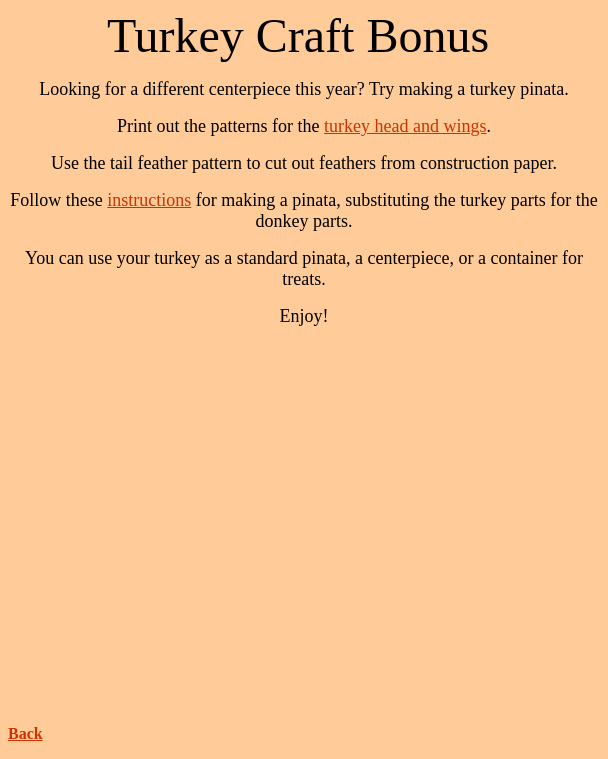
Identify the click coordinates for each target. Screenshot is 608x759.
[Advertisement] (308, 517)
